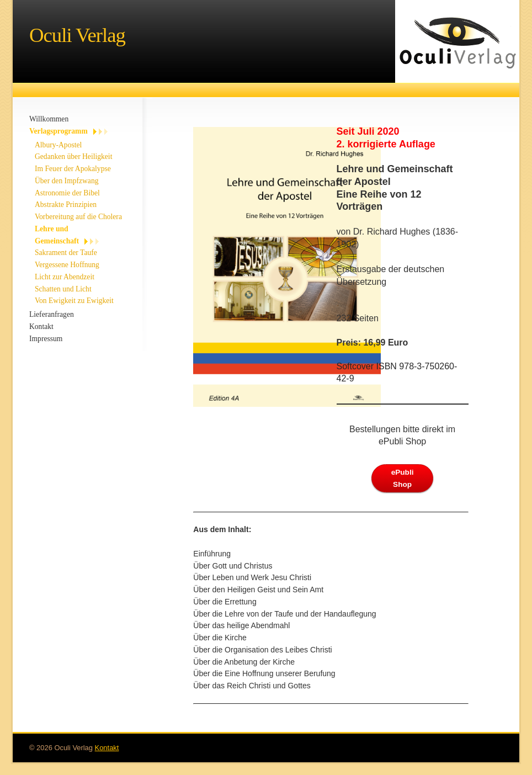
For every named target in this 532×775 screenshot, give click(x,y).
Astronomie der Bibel (67, 193)
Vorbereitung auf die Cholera (78, 217)
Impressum (46, 339)
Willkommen (49, 119)
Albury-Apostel (58, 145)
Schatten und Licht (63, 289)
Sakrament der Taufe (66, 253)
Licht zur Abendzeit (65, 277)
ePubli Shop (403, 478)
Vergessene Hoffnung (67, 265)
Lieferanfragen (52, 314)
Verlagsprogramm (58, 131)
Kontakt (41, 327)
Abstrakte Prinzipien (66, 205)
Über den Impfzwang (67, 181)
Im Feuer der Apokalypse (73, 169)
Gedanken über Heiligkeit (73, 156)
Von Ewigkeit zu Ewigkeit (74, 301)
